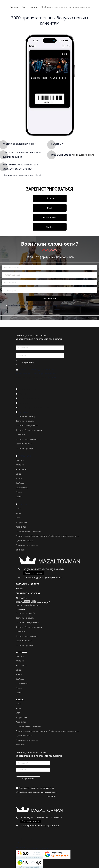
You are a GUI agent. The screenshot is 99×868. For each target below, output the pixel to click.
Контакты (23, 403)
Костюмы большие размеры (29, 430)
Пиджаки (20, 460)
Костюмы (23, 412)
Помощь (23, 504)
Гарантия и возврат (29, 398)
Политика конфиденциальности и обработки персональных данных (48, 536)
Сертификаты (22, 488)
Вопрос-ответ (22, 522)
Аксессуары (24, 456)
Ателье (22, 394)
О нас (18, 509)
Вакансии (20, 550)
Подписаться (28, 362)
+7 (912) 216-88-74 (54, 569)
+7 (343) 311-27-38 (34, 569)
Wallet (49, 227)
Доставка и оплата (28, 389)
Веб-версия (50, 217)
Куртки (19, 497)
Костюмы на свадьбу (25, 416)
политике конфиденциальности (31, 378)
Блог (18, 518)
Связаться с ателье (33, 573)
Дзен (24, 843)
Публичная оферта (24, 541)
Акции (19, 513)
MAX (50, 208)
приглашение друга (83, 155)
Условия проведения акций (34, 408)
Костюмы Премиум (25, 448)
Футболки (20, 483)
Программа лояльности (27, 545)
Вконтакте (27, 839)
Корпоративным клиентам (28, 531)
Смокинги (20, 435)
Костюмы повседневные (27, 426)
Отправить (50, 299)
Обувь (18, 474)
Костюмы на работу (25, 421)
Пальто (19, 492)
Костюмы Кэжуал (24, 444)
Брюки (19, 478)
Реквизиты (21, 527)
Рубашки (20, 465)
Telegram (50, 198)
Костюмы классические (27, 439)
